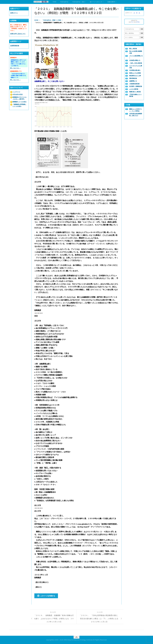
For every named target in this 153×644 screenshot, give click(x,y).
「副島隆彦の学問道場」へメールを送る (19, 105)
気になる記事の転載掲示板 (136, 52)
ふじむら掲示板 (134, 89)
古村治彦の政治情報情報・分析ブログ (136, 115)
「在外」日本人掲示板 (136, 63)
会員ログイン (14, 13)
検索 (142, 29)
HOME (54, 2)
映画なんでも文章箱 (135, 73)
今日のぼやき (64, 2)
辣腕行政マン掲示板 (135, 92)
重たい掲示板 (133, 49)
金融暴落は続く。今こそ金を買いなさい (49, 81)
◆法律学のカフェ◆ (135, 76)
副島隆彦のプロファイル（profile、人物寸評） (19, 98)
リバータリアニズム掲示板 (136, 67)
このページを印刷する (46, 596)
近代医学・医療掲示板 (136, 86)
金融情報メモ (133, 81)
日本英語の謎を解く (135, 70)
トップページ (16, 92)
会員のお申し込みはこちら (18, 34)
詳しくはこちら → (15, 68)
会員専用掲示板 (15, 46)
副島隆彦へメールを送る (19, 102)
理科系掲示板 (133, 78)
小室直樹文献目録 (134, 84)
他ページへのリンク (96, 2)
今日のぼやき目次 (18, 94)
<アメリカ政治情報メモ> (136, 57)
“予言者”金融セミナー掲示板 (135, 95)
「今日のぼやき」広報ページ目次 (52, 20)
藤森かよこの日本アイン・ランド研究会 (136, 110)
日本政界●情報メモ (135, 60)
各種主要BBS (111, 2)
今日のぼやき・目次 (78, 2)
